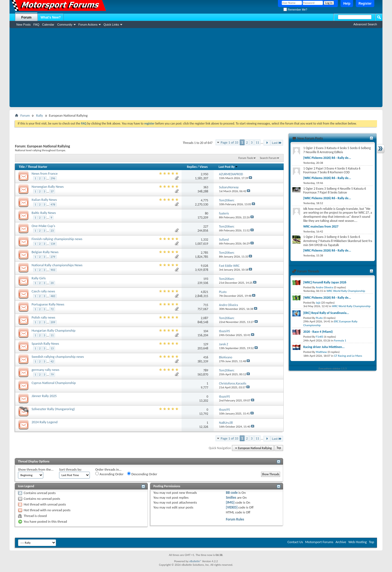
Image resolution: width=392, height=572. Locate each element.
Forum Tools (246, 158)
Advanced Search (365, 24)
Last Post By (228, 167)
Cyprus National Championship (54, 383)
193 (206, 279)
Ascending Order (109, 474)
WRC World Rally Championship (346, 291)
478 (53, 205)
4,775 (205, 200)
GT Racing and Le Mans (348, 356)
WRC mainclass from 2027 (321, 226)
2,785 (205, 253)
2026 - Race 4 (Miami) (318, 332)
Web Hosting (358, 542)
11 (257, 142)
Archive (341, 542)
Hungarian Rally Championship (53, 330)
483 (53, 296)
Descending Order (142, 474)
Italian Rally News (44, 200)
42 (52, 361)
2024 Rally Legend (45, 422)
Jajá (318, 303)
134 (53, 244)
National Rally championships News (57, 265)
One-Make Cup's (43, 226)
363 (206, 187)
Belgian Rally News (45, 252)
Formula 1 (340, 341)
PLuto (319, 318)
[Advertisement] (196, 69)
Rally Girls (39, 278)
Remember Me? (295, 10)
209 (53, 322)
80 (207, 213)
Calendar (48, 25)
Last (277, 143)
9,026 (205, 266)
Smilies (231, 497)
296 (53, 178)
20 (52, 283)
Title (22, 167)
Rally (39, 115)
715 (206, 305)
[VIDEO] (232, 507)
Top (279, 448)
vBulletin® (195, 561)
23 (52, 231)
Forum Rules (235, 519)
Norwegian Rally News (48, 187)
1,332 (205, 240)
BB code (232, 493)
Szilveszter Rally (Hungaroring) (53, 409)
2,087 (205, 318)
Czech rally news (43, 291)
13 (52, 348)
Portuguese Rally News (48, 304)
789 (206, 370)
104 (206, 331)
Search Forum (268, 158)
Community (65, 25)
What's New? (51, 17)
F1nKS (319, 337)
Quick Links (111, 25)
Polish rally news (43, 317)
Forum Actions (88, 25)
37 (52, 191)
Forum (26, 17)
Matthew (321, 352)
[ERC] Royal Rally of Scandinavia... (326, 313)
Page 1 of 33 (230, 142)
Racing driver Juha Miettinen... (324, 347)
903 (53, 270)
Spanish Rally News (45, 343)
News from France (45, 173)
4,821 (205, 292)
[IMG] (230, 502)
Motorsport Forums (319, 542)
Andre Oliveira (324, 287)
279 (53, 257)
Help (347, 4)
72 (52, 309)
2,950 (205, 174)
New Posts (24, 25)
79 (52, 375)
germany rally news (45, 370)
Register (365, 4)
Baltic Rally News (44, 213)
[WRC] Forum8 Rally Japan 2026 (325, 282)
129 (206, 344)
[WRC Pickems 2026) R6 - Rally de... (327, 158)
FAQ (36, 25)
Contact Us (295, 542)
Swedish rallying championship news (58, 357)
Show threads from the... (36, 469)
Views (204, 167)
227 (206, 226)
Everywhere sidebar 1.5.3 (333, 369)
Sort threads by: (71, 469)
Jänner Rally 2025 (44, 396)
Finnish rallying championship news (57, 239)
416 (206, 357)
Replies (192, 167)
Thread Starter (38, 167)
